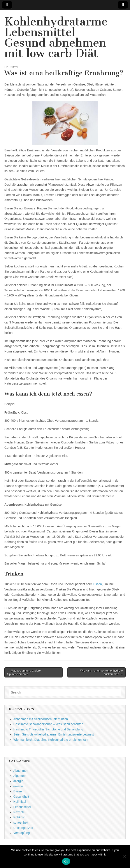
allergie (18, 781)
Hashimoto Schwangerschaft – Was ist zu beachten (48, 724)
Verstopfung (22, 833)
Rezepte (19, 812)
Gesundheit (21, 797)
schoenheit (21, 823)
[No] (125, 856)
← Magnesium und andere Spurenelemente (24, 672)
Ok (66, 862)
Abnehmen (21, 771)
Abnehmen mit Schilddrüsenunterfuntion (41, 719)
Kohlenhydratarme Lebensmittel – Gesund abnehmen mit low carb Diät (56, 37)
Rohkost (19, 817)
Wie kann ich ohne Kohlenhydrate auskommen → (102, 672)
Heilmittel (11, 67)
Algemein (20, 776)
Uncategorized (23, 828)
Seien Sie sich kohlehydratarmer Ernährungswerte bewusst (54, 734)
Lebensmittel (22, 807)
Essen (98, 584)
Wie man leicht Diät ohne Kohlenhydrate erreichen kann (51, 740)
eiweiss (18, 786)
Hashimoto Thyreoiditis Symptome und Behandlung (48, 729)
